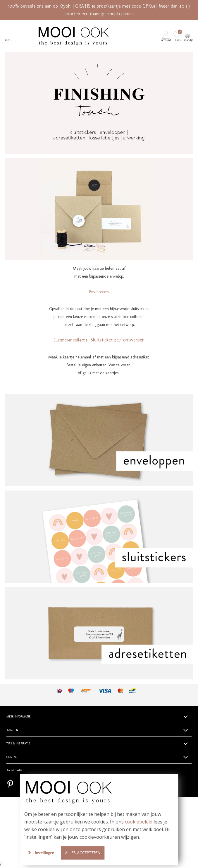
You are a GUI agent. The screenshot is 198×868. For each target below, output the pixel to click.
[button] (167, 36)
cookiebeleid (139, 822)
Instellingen (45, 853)
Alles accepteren (83, 853)
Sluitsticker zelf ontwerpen (118, 340)
